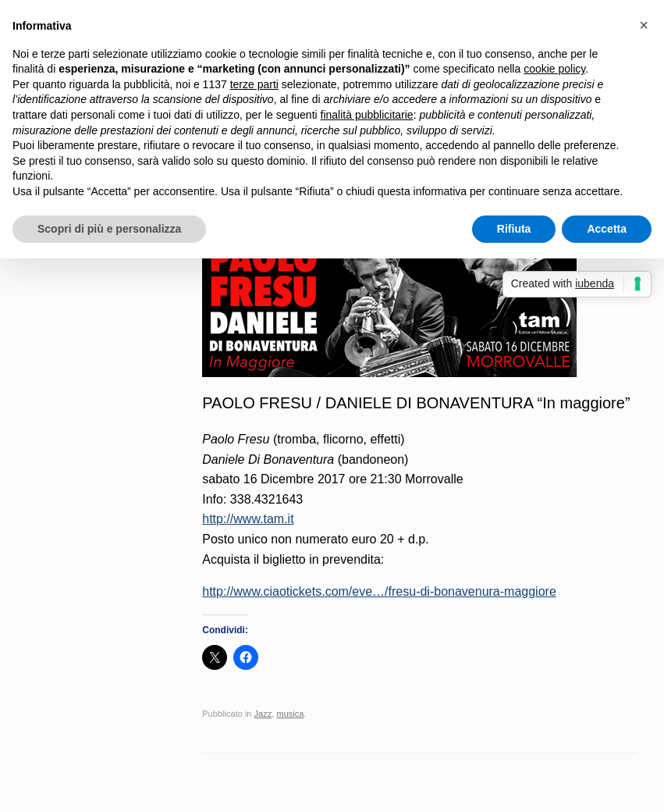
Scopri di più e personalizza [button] (109, 229)
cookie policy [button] (554, 69)
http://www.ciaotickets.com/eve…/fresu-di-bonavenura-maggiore (379, 591)
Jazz (263, 714)
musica (290, 714)
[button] (644, 25)
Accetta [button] (607, 229)
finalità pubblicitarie (367, 115)
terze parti (254, 84)
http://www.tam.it (248, 519)
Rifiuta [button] (514, 229)
